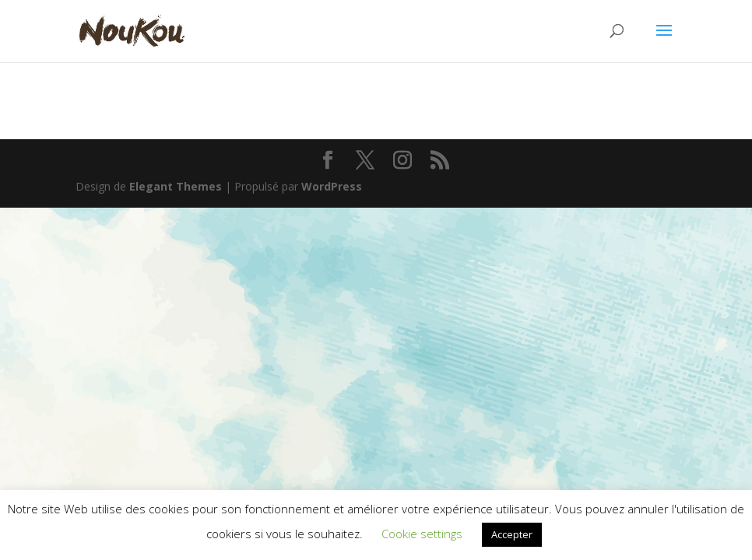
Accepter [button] (512, 534)
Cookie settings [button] (422, 534)
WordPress (332, 186)
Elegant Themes (176, 186)
